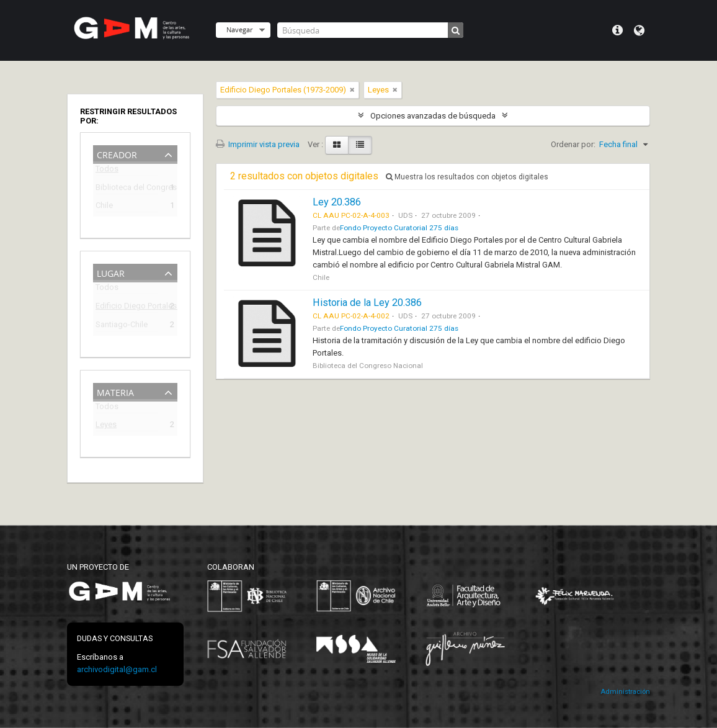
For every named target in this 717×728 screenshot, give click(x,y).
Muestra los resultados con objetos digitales (467, 177)
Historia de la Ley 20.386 (367, 303)
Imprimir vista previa (258, 144)
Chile (104, 207)
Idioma (639, 30)
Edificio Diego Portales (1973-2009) (127, 308)
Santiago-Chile (122, 326)
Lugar (111, 272)
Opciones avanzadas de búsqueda (433, 116)
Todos (107, 171)
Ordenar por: (573, 144)
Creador (117, 154)
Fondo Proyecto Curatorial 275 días (399, 228)
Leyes (106, 426)
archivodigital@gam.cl (117, 669)
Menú (617, 30)
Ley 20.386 (337, 202)
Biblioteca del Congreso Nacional (127, 189)
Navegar (239, 29)
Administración (625, 692)
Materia (115, 391)
